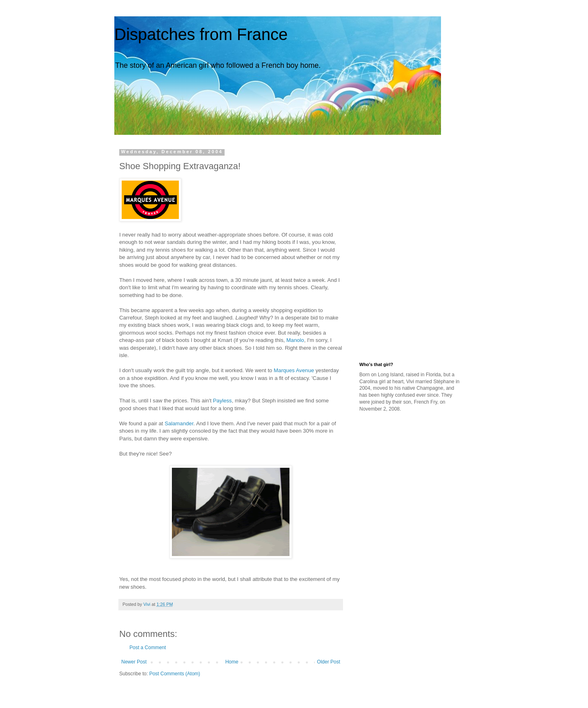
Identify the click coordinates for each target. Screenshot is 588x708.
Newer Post (134, 662)
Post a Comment (148, 648)
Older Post (329, 662)
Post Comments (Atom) (175, 674)
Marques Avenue (294, 370)
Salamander (179, 423)
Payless (223, 401)
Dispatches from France (201, 34)
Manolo (295, 340)
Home (232, 662)
